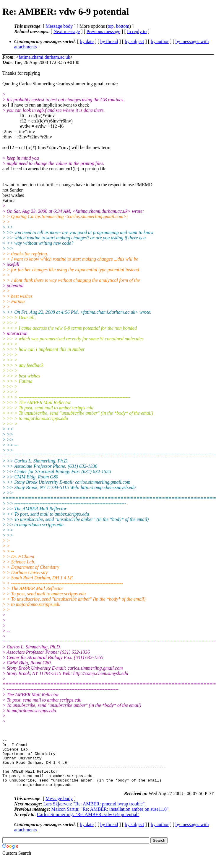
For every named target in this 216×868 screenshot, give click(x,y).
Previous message (103, 31)
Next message (67, 31)
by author (160, 41)
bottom (122, 26)
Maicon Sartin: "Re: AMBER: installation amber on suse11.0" (110, 819)
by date (87, 41)
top (111, 26)
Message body (59, 26)
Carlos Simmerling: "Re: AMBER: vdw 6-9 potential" (88, 824)
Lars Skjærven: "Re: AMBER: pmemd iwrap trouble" (94, 814)
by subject (134, 41)
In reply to (137, 31)
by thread (109, 41)
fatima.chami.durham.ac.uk (44, 57)
